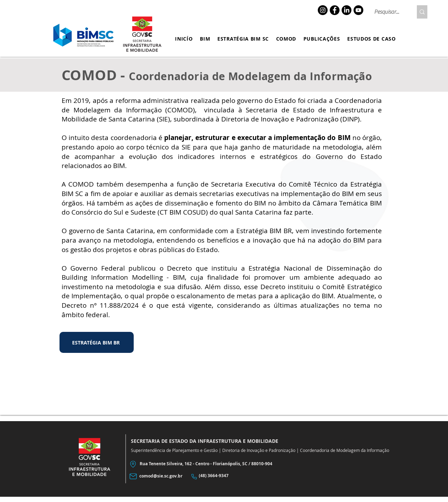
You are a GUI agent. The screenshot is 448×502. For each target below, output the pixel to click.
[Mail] (133, 476)
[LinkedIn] (346, 10)
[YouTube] (358, 10)
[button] (205, 39)
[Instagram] (323, 10)
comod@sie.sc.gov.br (161, 476)
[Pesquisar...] (388, 12)
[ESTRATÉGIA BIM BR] (97, 342)
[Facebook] (335, 10)
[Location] (133, 464)
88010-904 (262, 464)
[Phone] (194, 477)
